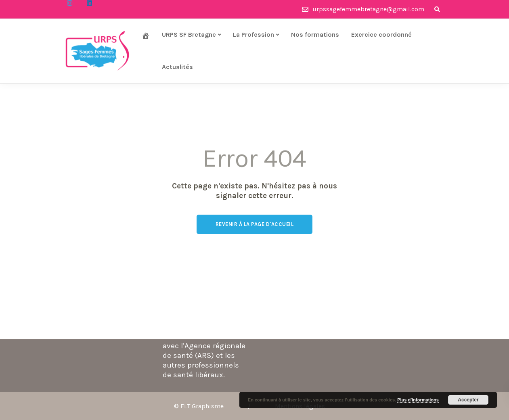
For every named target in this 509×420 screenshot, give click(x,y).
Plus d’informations (418, 400)
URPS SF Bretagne (189, 34)
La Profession (253, 34)
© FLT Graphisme (199, 406)
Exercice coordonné (381, 34)
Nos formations (315, 34)
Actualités (177, 67)
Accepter (468, 400)
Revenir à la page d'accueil (255, 224)
